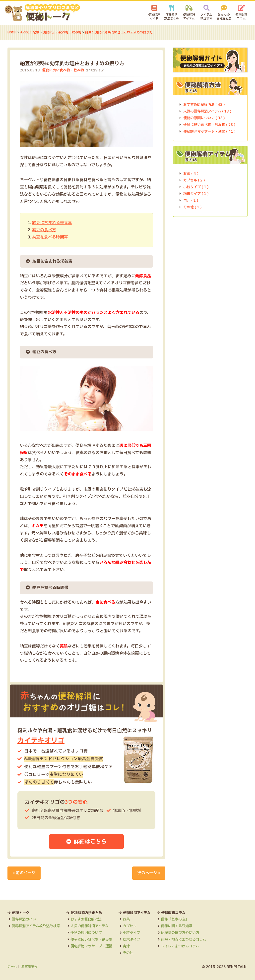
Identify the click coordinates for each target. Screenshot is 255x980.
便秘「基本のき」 (175, 919)
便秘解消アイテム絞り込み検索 (36, 926)
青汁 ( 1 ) (191, 200)
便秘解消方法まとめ (172, 17)
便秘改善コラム (241, 17)
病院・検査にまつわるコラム (183, 939)
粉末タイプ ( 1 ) (196, 194)
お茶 (126, 919)
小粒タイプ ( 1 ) (196, 187)
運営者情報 (30, 966)
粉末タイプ (131, 939)
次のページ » (149, 873)
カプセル (130, 926)
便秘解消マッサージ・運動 (91, 946)
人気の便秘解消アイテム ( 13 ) (207, 111)
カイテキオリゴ (41, 740)
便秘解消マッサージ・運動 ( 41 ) (209, 131)
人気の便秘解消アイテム (89, 926)
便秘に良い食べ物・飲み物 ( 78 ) (209, 125)
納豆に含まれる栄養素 (52, 223)
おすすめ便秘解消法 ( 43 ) (204, 104)
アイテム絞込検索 (206, 17)
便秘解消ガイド (154, 17)
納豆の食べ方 (44, 230)
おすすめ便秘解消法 (86, 919)
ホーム (12, 966)
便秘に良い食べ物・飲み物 (62, 32)
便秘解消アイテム (189, 17)
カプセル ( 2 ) (194, 180)
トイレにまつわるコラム (180, 946)
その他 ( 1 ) (192, 207)
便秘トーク (21, 913)
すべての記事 (30, 32)
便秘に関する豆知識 (177, 926)
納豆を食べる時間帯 (50, 237)
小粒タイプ (131, 933)
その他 (128, 953)
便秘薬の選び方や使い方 (180, 933)
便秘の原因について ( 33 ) (204, 118)
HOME (12, 32)
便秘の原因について (86, 933)
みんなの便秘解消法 (224, 17)
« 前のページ (24, 873)
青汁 (126, 946)
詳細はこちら (90, 842)
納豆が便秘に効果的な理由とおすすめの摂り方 (119, 32)
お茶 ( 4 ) (191, 173)
